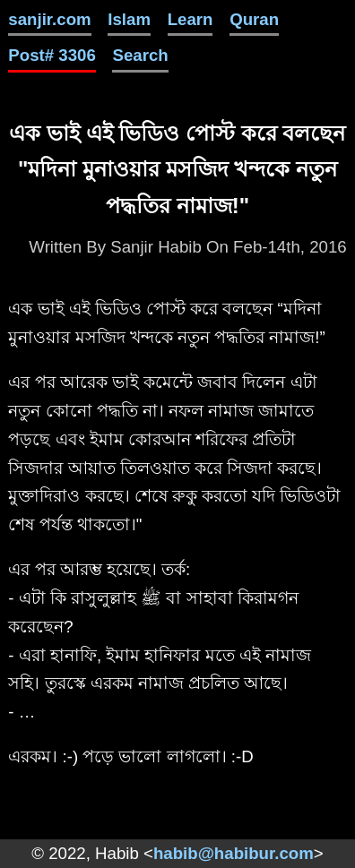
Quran (254, 19)
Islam (129, 19)
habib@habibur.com (234, 853)
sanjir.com (49, 19)
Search (140, 55)
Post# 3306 (52, 55)
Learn (190, 19)
